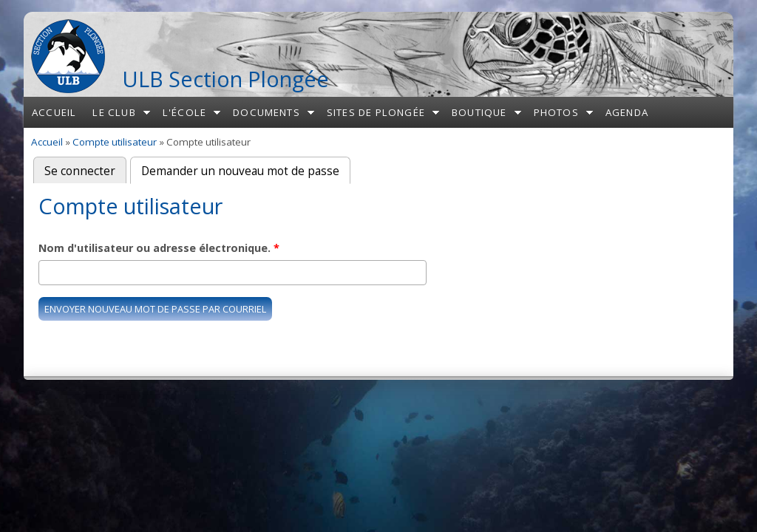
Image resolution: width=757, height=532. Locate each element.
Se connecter (80, 171)
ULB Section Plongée (225, 79)
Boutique (479, 112)
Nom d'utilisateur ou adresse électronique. (159, 248)
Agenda (627, 112)
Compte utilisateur (115, 142)
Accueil (54, 112)
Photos (556, 112)
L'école (184, 112)
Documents (267, 112)
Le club (114, 112)
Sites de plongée (376, 112)
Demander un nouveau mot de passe (246, 170)
